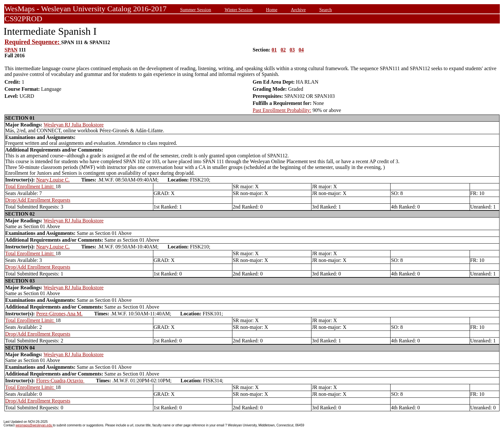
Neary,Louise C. (53, 180)
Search (325, 10)
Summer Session (195, 10)
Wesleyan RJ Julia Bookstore (74, 125)
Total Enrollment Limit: (30, 186)
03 (292, 50)
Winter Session (239, 10)
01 (274, 50)
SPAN (11, 50)
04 (301, 50)
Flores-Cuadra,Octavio (60, 381)
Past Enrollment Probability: (282, 110)
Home (272, 10)
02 (283, 50)
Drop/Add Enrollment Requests (38, 200)
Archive (298, 10)
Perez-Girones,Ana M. (59, 314)
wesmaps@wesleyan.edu (34, 425)
